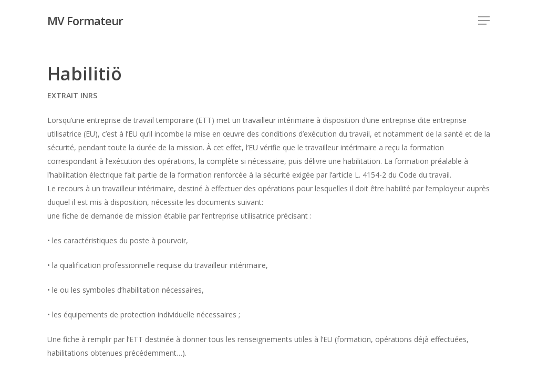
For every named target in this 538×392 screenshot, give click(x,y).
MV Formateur (85, 20)
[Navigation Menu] (484, 21)
